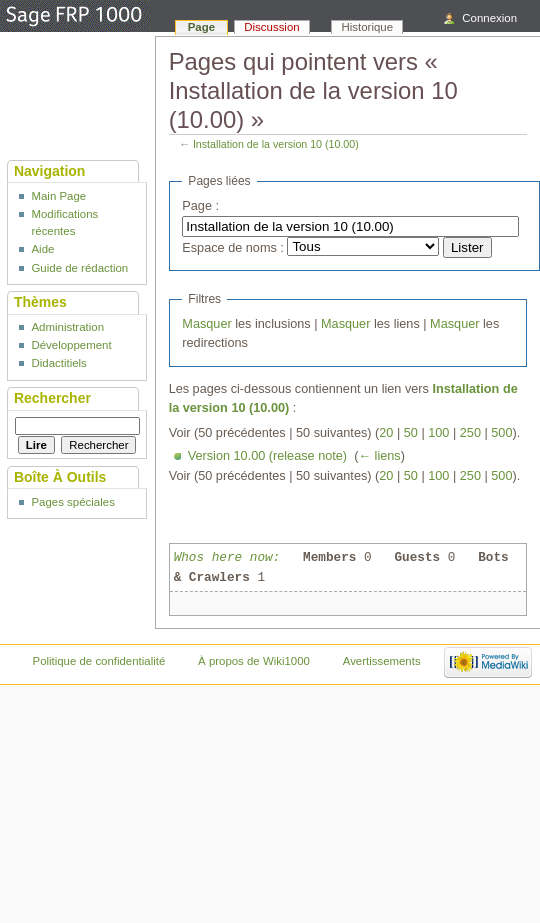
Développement (71, 345)
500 (501, 433)
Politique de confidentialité (99, 661)
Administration (67, 327)
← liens (379, 456)
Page (201, 27)
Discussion (271, 27)
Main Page (58, 196)
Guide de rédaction (79, 268)
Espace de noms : (233, 248)
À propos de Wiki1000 (254, 661)
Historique (368, 27)
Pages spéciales (72, 502)
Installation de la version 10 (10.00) (276, 144)
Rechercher (52, 398)
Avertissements (382, 661)
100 (438, 433)
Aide (42, 249)
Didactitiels (58, 363)
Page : (200, 206)
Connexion (489, 18)
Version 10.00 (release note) (267, 456)
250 (470, 433)
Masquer (206, 324)
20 (386, 433)
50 (411, 433)
